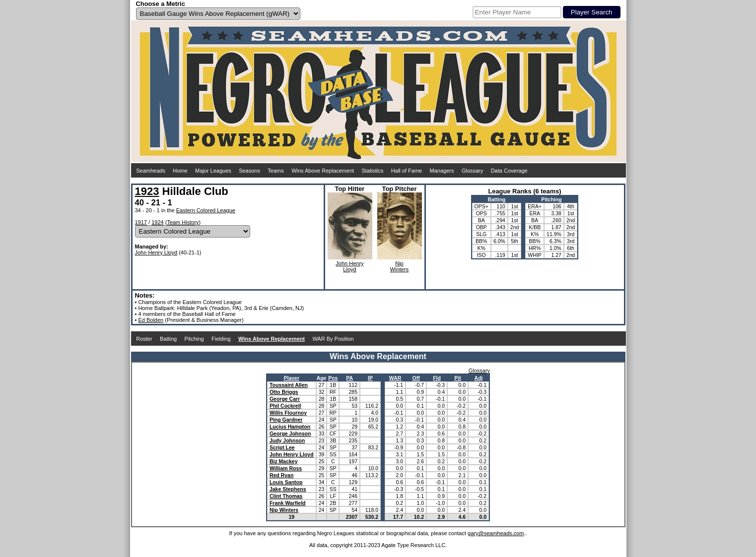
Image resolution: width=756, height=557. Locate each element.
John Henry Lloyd (156, 252)
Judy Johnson (287, 440)
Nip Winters (284, 510)
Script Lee (282, 447)
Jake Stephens (288, 489)
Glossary (472, 171)
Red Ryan (281, 475)
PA (349, 378)
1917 (141, 222)
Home (180, 171)
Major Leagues (213, 171)
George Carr (285, 399)
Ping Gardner (286, 420)
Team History (183, 222)
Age (322, 378)
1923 (147, 191)
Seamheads (151, 171)
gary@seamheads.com (496, 533)
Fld (437, 378)
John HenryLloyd (349, 266)
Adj (479, 378)
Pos (333, 378)
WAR (395, 378)
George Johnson (290, 433)
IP (370, 378)
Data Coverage (509, 171)
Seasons (249, 171)
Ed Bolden (151, 320)
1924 (157, 222)
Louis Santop (286, 482)
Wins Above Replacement (323, 171)
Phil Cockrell (285, 406)
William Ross (286, 468)
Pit (457, 378)
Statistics (372, 171)
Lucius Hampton (290, 427)
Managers (442, 171)
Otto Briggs (284, 392)
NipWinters (399, 266)
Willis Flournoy (288, 413)
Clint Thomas (286, 496)
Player (292, 378)
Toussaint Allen (289, 385)
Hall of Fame (407, 171)
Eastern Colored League (206, 210)
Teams (275, 171)
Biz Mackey (284, 461)
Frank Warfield (288, 503)
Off (416, 378)
